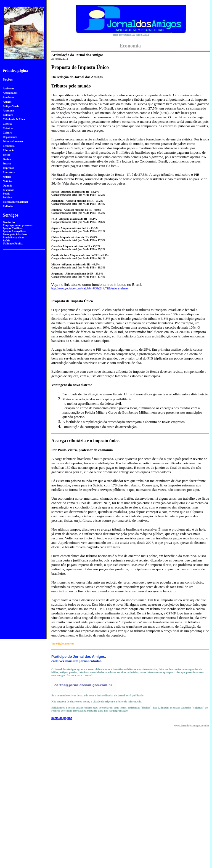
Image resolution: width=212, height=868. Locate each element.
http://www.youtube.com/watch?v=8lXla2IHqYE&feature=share (90, 288)
